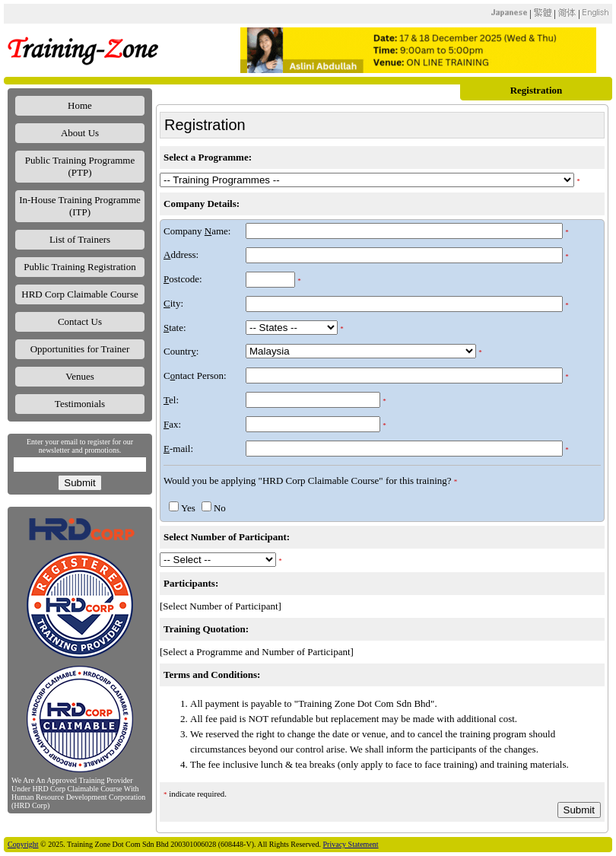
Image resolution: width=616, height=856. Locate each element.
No (220, 508)
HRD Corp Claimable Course (79, 294)
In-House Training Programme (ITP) (80, 206)
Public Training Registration (79, 267)
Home (80, 105)
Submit (79, 483)
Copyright (23, 844)
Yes (188, 508)
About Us (80, 133)
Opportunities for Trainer (80, 349)
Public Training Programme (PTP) (80, 166)
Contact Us (80, 321)
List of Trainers (80, 239)
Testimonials (80, 404)
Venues (80, 376)
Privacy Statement (351, 844)
